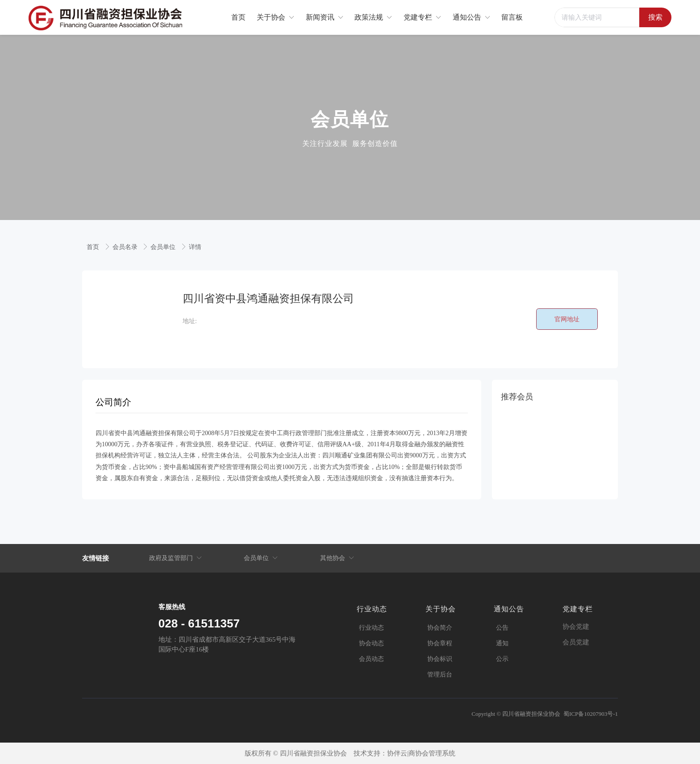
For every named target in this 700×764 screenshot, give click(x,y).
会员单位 (164, 247)
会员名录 (126, 247)
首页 (94, 247)
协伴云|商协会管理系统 (421, 753)
